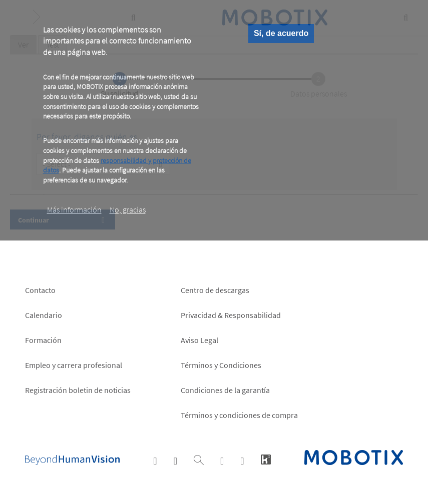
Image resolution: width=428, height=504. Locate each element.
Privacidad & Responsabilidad (231, 315)
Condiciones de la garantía (225, 390)
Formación (43, 340)
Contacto (40, 290)
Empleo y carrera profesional (74, 365)
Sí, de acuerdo (281, 33)
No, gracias (128, 209)
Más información (74, 209)
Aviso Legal (199, 340)
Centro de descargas (215, 290)
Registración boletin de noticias (78, 390)
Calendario (44, 315)
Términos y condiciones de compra (239, 415)
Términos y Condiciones (221, 365)
